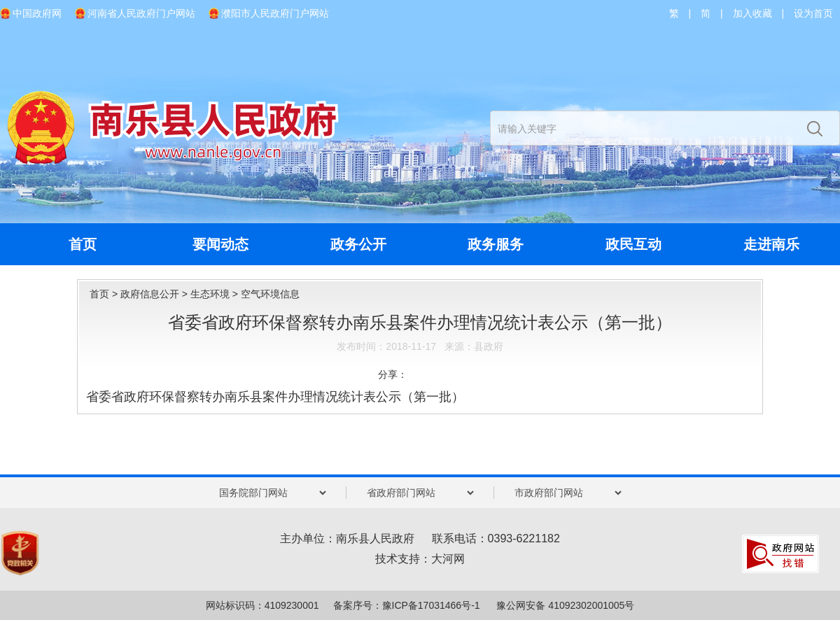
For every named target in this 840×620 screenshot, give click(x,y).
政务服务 (496, 244)
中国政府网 (37, 13)
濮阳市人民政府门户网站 (275, 13)
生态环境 (210, 294)
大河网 (448, 559)
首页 (83, 244)
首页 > (105, 294)
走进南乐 (771, 244)
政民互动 (633, 244)
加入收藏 (752, 13)
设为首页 (813, 13)
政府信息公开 (150, 294)
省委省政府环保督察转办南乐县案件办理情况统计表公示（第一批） (275, 397)
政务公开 (358, 244)
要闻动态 (220, 244)
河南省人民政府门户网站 (141, 13)
